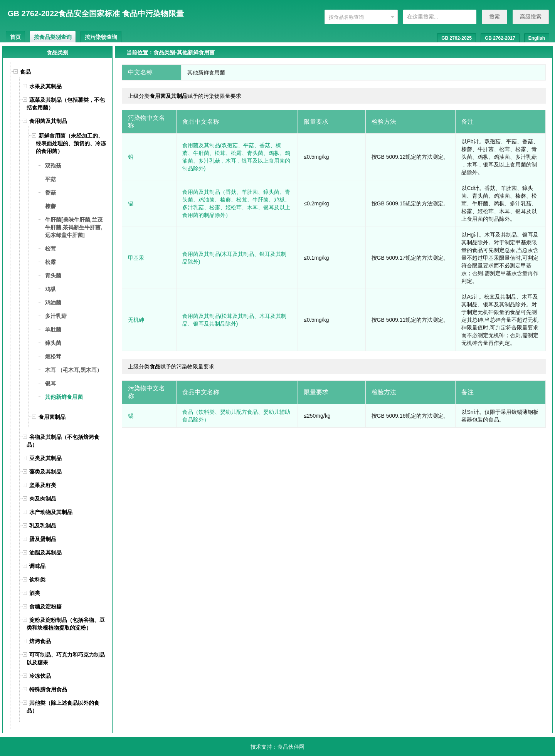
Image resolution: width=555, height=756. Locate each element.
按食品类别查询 (53, 37)
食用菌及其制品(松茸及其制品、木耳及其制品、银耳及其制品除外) (235, 320)
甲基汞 (136, 258)
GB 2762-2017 (500, 38)
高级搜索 (531, 17)
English (537, 38)
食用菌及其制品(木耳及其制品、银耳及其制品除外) (235, 258)
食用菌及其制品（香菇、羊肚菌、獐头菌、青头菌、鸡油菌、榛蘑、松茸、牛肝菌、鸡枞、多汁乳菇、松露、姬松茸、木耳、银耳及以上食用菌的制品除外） (236, 203)
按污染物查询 (101, 37)
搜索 (494, 17)
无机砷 (136, 320)
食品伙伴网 (291, 747)
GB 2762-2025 (457, 38)
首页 (15, 37)
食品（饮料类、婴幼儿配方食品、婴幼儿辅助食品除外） (236, 416)
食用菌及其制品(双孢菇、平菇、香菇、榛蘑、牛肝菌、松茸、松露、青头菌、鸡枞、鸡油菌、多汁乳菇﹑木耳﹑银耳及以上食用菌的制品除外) (236, 157)
